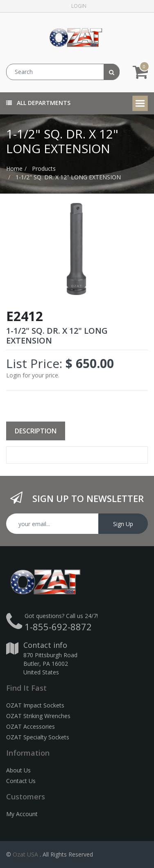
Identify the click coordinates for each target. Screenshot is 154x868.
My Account (22, 814)
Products (44, 168)
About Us (18, 770)
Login (79, 6)
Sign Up (123, 524)
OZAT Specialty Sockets (38, 737)
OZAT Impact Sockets (35, 705)
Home (14, 168)
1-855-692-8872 (58, 627)
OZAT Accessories (31, 726)
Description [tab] (36, 431)
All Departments (38, 103)
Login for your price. (33, 375)
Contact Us (21, 781)
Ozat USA (25, 854)
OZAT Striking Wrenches (38, 716)
